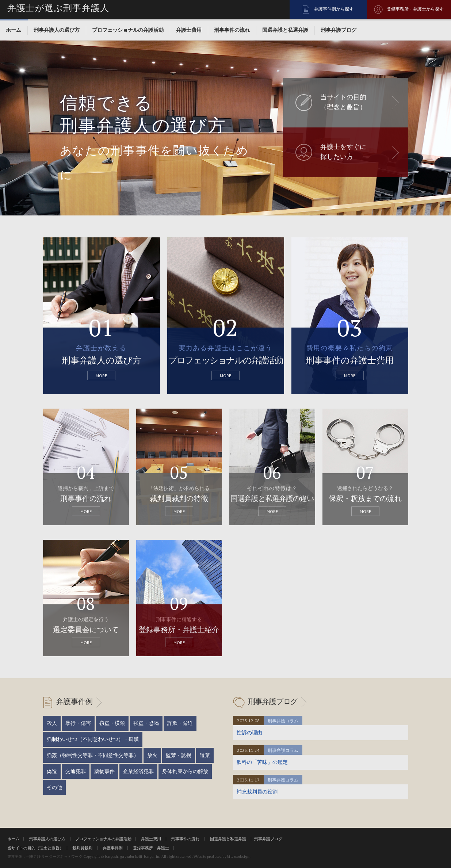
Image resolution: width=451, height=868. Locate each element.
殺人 (52, 723)
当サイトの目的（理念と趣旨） (35, 848)
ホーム (14, 30)
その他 (54, 787)
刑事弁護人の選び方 (57, 30)
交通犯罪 (76, 771)
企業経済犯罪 (138, 771)
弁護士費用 (189, 30)
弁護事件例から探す (334, 9)
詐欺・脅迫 (180, 723)
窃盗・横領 (112, 723)
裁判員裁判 (82, 848)
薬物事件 (104, 771)
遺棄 (205, 755)
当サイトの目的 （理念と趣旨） (343, 102)
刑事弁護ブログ (339, 30)
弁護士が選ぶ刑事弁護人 (58, 8)
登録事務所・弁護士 (151, 848)
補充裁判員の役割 (257, 792)
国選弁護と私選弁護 (285, 30)
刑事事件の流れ (232, 30)
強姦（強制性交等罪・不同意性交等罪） (93, 755)
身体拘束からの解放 (185, 771)
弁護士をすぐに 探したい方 (343, 152)
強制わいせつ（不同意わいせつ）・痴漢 (93, 739)
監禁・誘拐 (179, 755)
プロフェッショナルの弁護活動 (128, 30)
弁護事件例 (74, 701)
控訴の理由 (249, 733)
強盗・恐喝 (146, 723)
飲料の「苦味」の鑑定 (262, 762)
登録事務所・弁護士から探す (415, 9)
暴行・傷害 (78, 723)
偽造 (52, 771)
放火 (152, 755)
